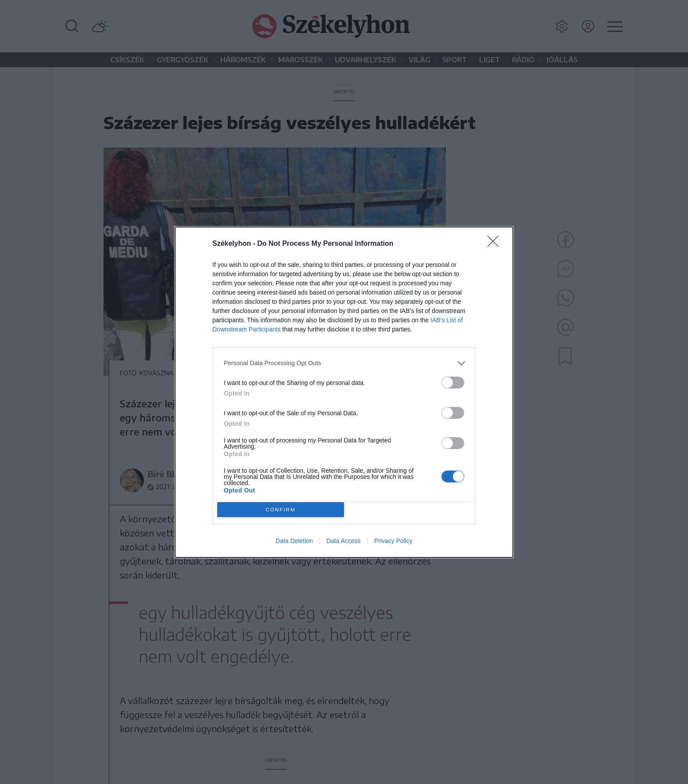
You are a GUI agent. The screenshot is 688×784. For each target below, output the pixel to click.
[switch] (453, 383)
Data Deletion (294, 541)
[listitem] (344, 363)
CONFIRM (281, 509)
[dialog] (344, 392)
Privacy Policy (393, 541)
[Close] (496, 244)
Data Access (344, 541)
